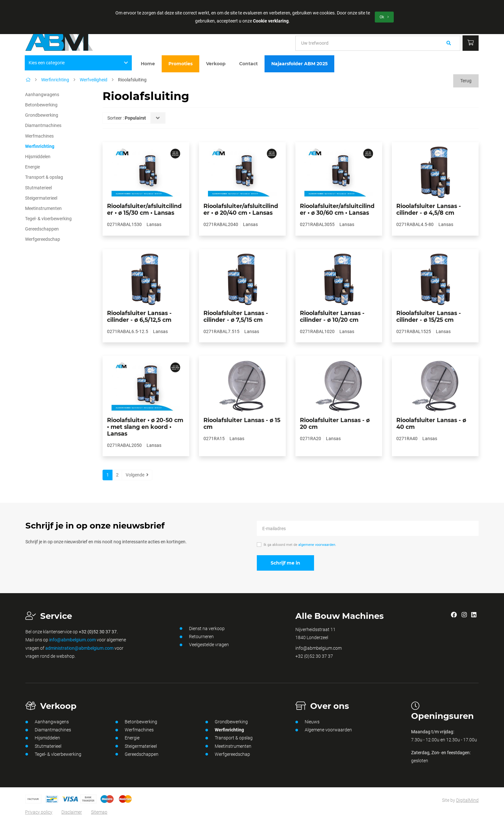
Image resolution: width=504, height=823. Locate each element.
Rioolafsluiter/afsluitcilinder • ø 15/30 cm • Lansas (144, 209)
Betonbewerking (41, 105)
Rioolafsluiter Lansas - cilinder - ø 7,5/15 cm (236, 316)
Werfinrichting (55, 80)
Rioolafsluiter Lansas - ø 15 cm (242, 423)
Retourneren (197, 637)
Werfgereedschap (43, 239)
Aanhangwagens (42, 95)
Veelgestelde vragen (204, 645)
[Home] (28, 80)
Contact (248, 64)
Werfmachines (39, 136)
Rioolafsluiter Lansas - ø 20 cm (335, 423)
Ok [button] (384, 17)
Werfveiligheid (94, 80)
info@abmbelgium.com (72, 640)
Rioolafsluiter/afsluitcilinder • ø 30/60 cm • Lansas (337, 209)
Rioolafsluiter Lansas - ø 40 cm (431, 423)
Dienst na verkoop (202, 629)
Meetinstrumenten (43, 208)
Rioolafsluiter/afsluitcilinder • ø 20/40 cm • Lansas (241, 209)
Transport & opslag (44, 177)
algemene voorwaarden (317, 545)
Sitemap (99, 812)
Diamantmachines (43, 125)
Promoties (180, 64)
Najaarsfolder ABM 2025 (299, 64)
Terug (466, 81)
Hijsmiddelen (38, 157)
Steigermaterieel (41, 198)
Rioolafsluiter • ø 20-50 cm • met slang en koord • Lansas (145, 427)
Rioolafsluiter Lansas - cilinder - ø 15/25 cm (429, 316)
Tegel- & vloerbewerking (48, 219)
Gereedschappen (42, 229)
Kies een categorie (78, 63)
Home (148, 64)
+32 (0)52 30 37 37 (314, 656)
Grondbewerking (42, 115)
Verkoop (216, 64)
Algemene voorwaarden (324, 730)
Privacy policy (39, 812)
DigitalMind (467, 800)
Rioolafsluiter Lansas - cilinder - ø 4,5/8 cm (429, 209)
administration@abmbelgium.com (79, 648)
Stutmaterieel (38, 188)
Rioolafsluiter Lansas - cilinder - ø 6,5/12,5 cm (139, 316)
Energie (32, 167)
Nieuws (307, 722)
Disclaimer (72, 812)
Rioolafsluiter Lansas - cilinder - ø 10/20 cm (332, 316)
